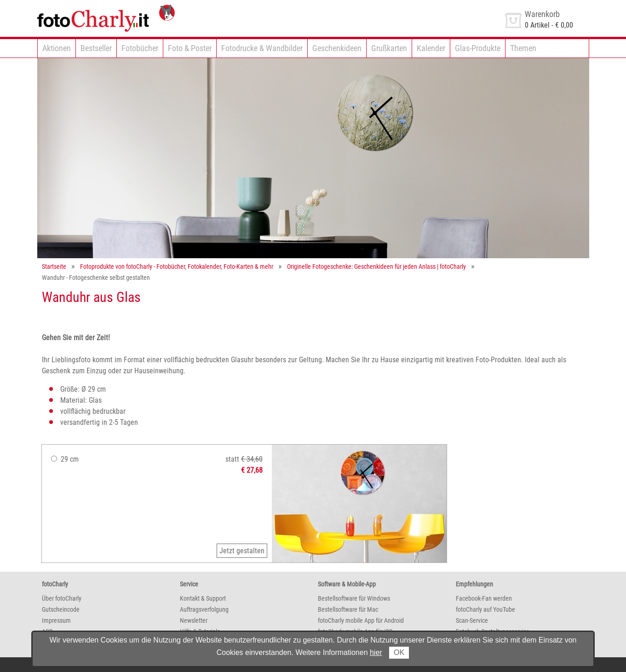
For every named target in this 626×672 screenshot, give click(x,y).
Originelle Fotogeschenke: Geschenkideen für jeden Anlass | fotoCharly (376, 266)
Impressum (56, 620)
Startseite (54, 266)
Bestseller (96, 48)
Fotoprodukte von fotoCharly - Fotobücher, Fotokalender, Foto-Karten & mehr (177, 266)
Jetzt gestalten (242, 551)
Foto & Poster (190, 48)
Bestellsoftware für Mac (348, 609)
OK (399, 652)
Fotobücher (140, 48)
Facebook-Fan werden (484, 598)
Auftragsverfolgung (204, 609)
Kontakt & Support (203, 598)
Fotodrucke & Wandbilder (262, 48)
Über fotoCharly (62, 598)
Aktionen (57, 48)
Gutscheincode (61, 609)
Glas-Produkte (478, 48)
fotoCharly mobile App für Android (361, 620)
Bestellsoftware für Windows (354, 598)
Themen (523, 48)
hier (376, 652)
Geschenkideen (337, 48)
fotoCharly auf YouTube (485, 609)
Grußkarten (389, 48)
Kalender (431, 48)
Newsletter (194, 620)
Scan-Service (472, 620)
